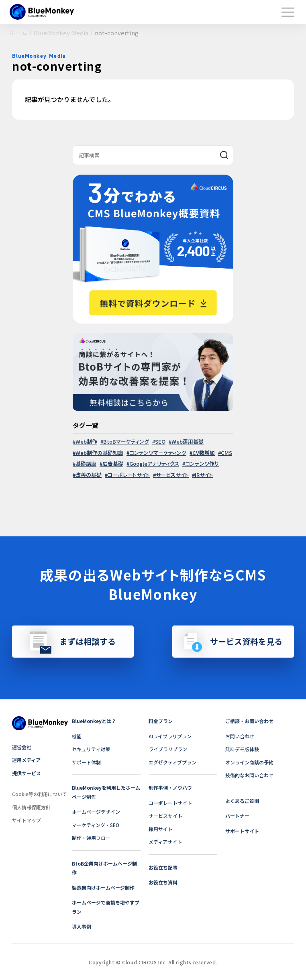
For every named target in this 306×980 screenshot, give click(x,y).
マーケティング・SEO (96, 825)
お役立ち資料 (163, 882)
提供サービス (27, 773)
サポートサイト (242, 831)
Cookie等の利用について (40, 794)
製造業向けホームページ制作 (103, 887)
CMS (226, 453)
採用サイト (161, 829)
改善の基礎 (89, 475)
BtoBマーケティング (126, 441)
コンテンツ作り (202, 464)
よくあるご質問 (242, 801)
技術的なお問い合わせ (249, 775)
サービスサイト (172, 475)
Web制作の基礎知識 (99, 453)
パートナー (237, 816)
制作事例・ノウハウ (170, 787)
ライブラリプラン (168, 749)
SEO (160, 441)
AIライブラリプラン (170, 736)
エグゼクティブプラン (172, 762)
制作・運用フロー (91, 838)
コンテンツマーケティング (158, 453)
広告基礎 (113, 464)
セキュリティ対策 (91, 749)
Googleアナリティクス (154, 464)
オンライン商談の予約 (249, 762)
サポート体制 (86, 762)
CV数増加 (204, 453)
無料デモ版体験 (242, 749)
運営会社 (22, 747)
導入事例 (82, 926)
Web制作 (86, 441)
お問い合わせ (240, 736)
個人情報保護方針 (31, 807)
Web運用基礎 (188, 441)
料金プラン (161, 721)
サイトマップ (27, 820)
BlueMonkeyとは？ (94, 721)
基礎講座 (86, 464)
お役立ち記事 (163, 867)
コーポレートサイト (129, 475)
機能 (77, 736)
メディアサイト (165, 842)
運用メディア (26, 760)
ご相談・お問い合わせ (249, 721)
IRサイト (204, 475)
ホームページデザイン (96, 812)
